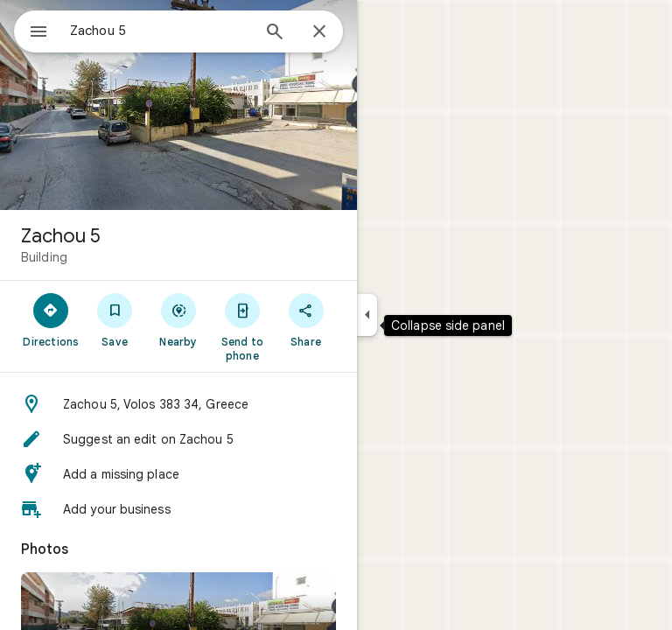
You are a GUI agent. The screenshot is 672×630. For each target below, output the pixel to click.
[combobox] (160, 31)
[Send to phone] (242, 326)
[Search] (275, 33)
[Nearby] (179, 319)
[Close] (319, 32)
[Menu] (38, 33)
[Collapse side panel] (367, 315)
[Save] (115, 319)
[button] (178, 404)
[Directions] (51, 319)
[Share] (306, 319)
